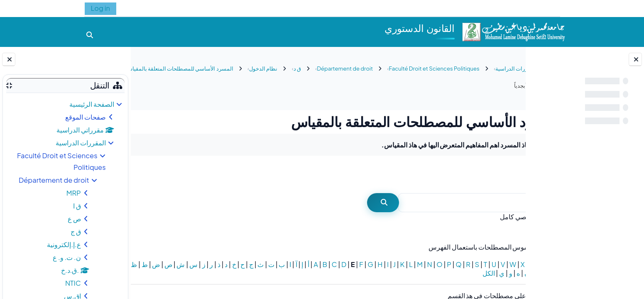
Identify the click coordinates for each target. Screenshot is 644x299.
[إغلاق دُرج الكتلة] (9, 59)
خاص (510, 264)
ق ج (76, 232)
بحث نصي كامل (478, 217)
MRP (74, 193)
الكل (353, 273)
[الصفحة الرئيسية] (513, 31)
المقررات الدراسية (81, 143)
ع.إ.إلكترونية (64, 244)
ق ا (77, 206)
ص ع (74, 219)
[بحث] (434, 203)
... (154, 174)
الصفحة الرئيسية (92, 104)
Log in (100, 8)
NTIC (73, 283)
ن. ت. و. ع (67, 257)
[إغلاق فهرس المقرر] (635, 59)
